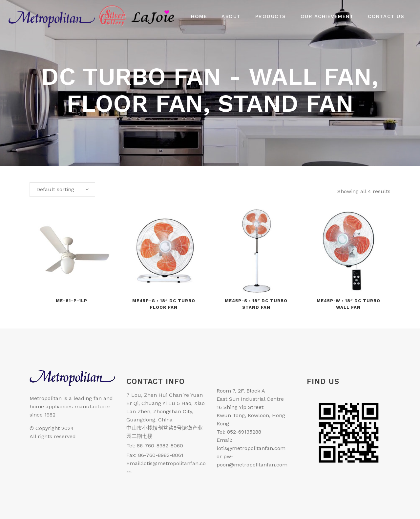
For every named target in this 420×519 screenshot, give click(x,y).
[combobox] (62, 190)
